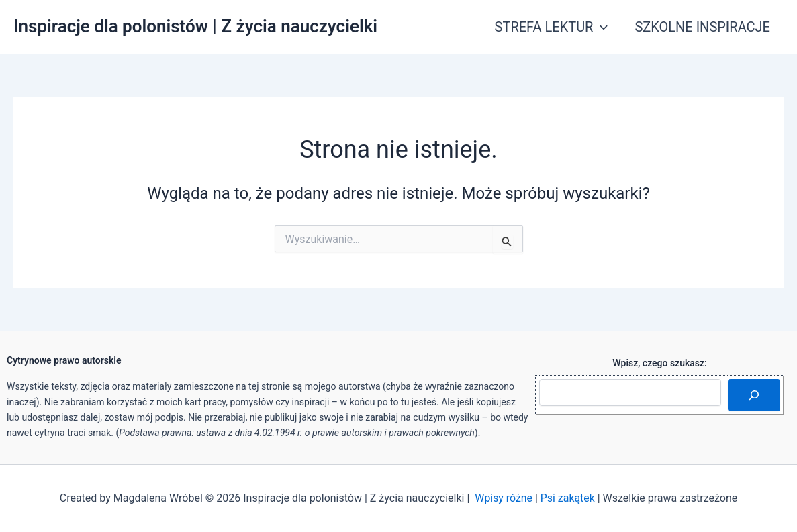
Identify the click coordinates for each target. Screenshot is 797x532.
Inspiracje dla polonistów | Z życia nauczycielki (195, 26)
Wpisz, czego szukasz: (660, 363)
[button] (600, 27)
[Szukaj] (754, 395)
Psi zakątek (568, 498)
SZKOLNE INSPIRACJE (702, 27)
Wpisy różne (504, 498)
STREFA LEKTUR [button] (552, 27)
